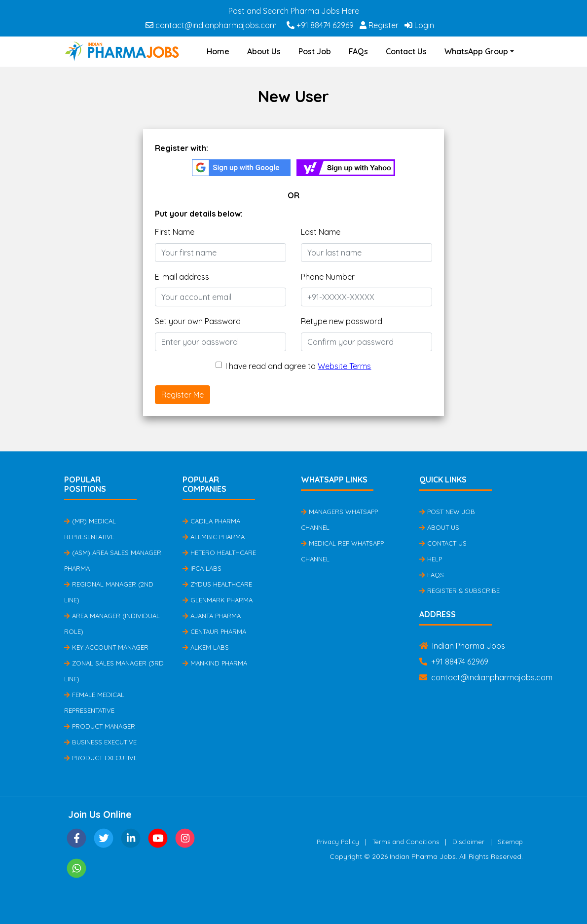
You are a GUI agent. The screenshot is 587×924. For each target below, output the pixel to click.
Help (431, 559)
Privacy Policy (338, 842)
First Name (175, 232)
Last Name (321, 232)
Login (419, 25)
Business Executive (100, 742)
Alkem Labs (206, 647)
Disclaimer (468, 842)
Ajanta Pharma (212, 616)
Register (379, 25)
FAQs (358, 51)
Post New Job (447, 512)
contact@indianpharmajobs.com (211, 25)
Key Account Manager (106, 647)
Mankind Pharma (215, 663)
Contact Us (406, 51)
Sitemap (510, 842)
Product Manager (100, 726)
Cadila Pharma (211, 521)
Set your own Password (198, 321)
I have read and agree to (298, 366)
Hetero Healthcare (219, 553)
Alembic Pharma (214, 537)
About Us (264, 51)
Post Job (315, 51)
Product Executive (101, 758)
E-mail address (182, 277)
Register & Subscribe (459, 591)
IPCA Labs (202, 568)
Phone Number (328, 277)
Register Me (183, 395)
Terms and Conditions (406, 842)
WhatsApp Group (476, 51)
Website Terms (344, 366)
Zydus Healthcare (217, 584)
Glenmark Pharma (218, 600)
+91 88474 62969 (320, 25)
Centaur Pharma (214, 631)
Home (218, 51)
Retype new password (342, 321)
